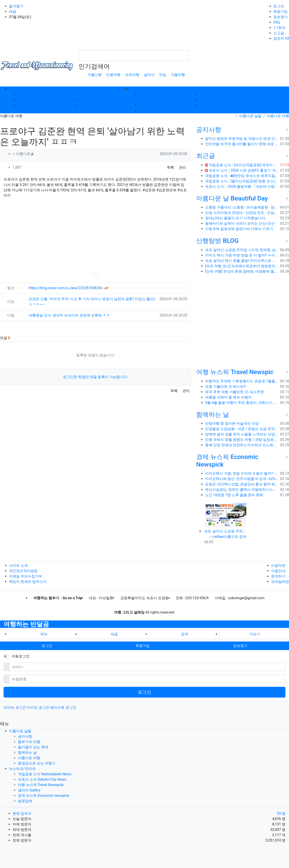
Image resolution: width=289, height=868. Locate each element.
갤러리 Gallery (210, 94)
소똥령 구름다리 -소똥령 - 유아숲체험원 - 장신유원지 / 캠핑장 (242, 207)
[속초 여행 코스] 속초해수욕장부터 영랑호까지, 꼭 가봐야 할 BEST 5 (242, 266)
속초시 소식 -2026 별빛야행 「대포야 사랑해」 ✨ (242, 186)
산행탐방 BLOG (217, 241)
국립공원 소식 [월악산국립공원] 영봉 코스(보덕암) (242, 181)
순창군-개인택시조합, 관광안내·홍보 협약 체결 (242, 484)
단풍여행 (113, 75)
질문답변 (206, 105)
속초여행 (132, 75)
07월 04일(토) (20, 17)
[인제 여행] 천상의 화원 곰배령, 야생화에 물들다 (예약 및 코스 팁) (242, 271)
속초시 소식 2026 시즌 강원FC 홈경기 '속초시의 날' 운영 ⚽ (242, 170)
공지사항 (25, 94)
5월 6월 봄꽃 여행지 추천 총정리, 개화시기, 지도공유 (242, 403)
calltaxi (218, 537)
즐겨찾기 (16, 6)
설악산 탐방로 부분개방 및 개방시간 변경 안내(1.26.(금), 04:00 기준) (242, 139)
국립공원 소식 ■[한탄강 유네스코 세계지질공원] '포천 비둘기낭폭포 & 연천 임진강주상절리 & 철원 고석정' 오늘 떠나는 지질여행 (242, 176)
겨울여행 (178, 75)
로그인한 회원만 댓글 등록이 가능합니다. (96, 377)
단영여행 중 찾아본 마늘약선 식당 (232, 423)
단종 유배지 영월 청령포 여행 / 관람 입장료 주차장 (242, 440)
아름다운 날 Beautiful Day (232, 198)
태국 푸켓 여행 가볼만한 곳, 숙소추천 (235, 392)
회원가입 (280, 12)
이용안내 (278, 571)
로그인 (279, 6)
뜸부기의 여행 (29, 100)
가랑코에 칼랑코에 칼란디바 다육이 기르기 (239, 229)
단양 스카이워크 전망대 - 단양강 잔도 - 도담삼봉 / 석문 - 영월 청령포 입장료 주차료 (242, 213)
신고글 (279, 33)
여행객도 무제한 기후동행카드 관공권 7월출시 (242, 381)
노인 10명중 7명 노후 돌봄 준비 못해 (234, 495)
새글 (13, 12)
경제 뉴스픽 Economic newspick (225, 100)
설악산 (149, 75)
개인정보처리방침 (23, 571)
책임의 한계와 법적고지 (28, 582)
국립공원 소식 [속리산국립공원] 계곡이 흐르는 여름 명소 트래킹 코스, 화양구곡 (242, 165)
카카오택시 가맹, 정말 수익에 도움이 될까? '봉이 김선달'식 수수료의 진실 (242, 473)
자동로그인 (21, 656)
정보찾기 (280, 17)
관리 (183, 167)
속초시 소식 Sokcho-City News (163, 105)
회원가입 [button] (143, 646)
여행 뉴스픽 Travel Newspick (161, 111)
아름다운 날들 (250, 116)
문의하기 (278, 576)
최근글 (206, 156)
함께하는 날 (88, 94)
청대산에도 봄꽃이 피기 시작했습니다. (236, 218)
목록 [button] (170, 167)
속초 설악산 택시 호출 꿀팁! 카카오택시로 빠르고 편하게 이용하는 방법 (242, 261)
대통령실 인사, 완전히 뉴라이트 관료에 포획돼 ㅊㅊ (69, 315)
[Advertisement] (95, 235)
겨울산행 (95, 75)
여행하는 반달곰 (26, 624)
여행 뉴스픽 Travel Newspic (235, 372)
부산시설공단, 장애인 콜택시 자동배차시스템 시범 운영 (242, 490)
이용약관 (278, 565)
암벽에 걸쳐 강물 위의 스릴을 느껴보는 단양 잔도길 (242, 434)
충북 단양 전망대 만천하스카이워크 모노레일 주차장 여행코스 (242, 445)
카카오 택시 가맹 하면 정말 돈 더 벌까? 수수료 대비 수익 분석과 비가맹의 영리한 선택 (242, 255)
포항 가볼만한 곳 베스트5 (225, 387)
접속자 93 (281, 38)
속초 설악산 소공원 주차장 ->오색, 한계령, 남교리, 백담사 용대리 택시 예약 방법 (242, 250)
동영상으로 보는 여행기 (97, 105)
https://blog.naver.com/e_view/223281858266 (69, 288)
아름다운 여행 (89, 100)
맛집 (163, 75)
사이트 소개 (18, 565)
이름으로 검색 (235, 537)
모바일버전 (280, 582)
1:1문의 (279, 28)
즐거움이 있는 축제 (33, 105)
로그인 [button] (47, 646)
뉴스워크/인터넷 (22, 769)
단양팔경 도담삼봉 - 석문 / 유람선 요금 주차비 (242, 429)
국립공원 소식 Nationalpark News (45, 774)
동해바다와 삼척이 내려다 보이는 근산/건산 (240, 223)
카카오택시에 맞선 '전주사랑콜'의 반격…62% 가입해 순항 (242, 479)
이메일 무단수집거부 (25, 576)
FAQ (277, 22)
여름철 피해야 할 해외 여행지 (228, 397)
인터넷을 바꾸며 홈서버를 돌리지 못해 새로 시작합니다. (242, 144)
